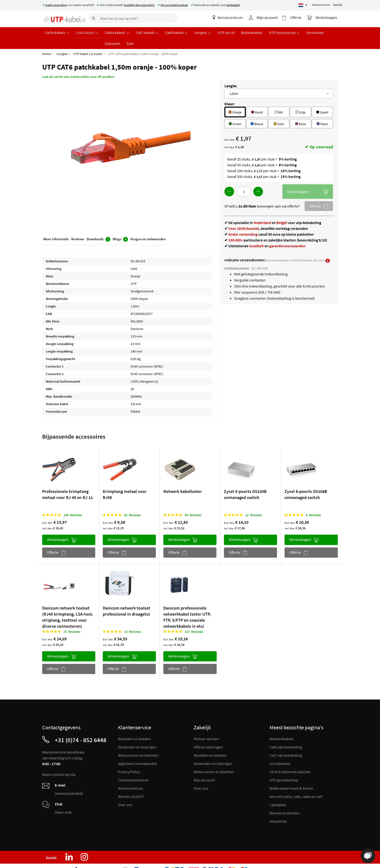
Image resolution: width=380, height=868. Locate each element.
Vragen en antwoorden (148, 228)
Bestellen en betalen (135, 727)
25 (72, 620)
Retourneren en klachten (138, 743)
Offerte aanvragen (208, 735)
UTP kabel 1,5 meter (88, 42)
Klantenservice (321, 5)
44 (193, 503)
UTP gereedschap (284, 768)
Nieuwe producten (285, 801)
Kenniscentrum (229, 17)
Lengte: (231, 74)
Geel (279, 112)
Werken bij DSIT (131, 785)
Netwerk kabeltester (183, 480)
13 (132, 620)
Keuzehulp (278, 809)
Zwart (322, 100)
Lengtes (62, 42)
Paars (322, 112)
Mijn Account (204, 768)
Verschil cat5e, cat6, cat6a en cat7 (296, 785)
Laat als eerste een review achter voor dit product (78, 65)
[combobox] (133, 18)
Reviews (78, 228)
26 (132, 503)
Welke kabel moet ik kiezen (291, 776)
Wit (279, 100)
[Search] (93, 18)
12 (254, 503)
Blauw (257, 112)
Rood (257, 100)
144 (73, 503)
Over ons (125, 793)
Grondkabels (280, 752)
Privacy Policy (129, 760)
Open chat (63, 800)
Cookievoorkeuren (133, 768)
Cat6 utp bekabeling (286, 735)
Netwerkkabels (282, 727)
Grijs (300, 100)
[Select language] (303, 5)
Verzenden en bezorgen (137, 735)
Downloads (98, 228)
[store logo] (63, 18)
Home (47, 42)
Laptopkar (278, 793)
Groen (235, 112)
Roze (301, 112)
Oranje (235, 100)
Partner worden (206, 727)
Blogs (120, 228)
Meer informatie (56, 228)
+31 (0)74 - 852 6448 (81, 728)
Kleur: (230, 92)
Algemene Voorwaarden (138, 752)
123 (194, 620)
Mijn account (269, 17)
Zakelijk (338, 5)
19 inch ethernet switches (290, 760)
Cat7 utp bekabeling (286, 743)
